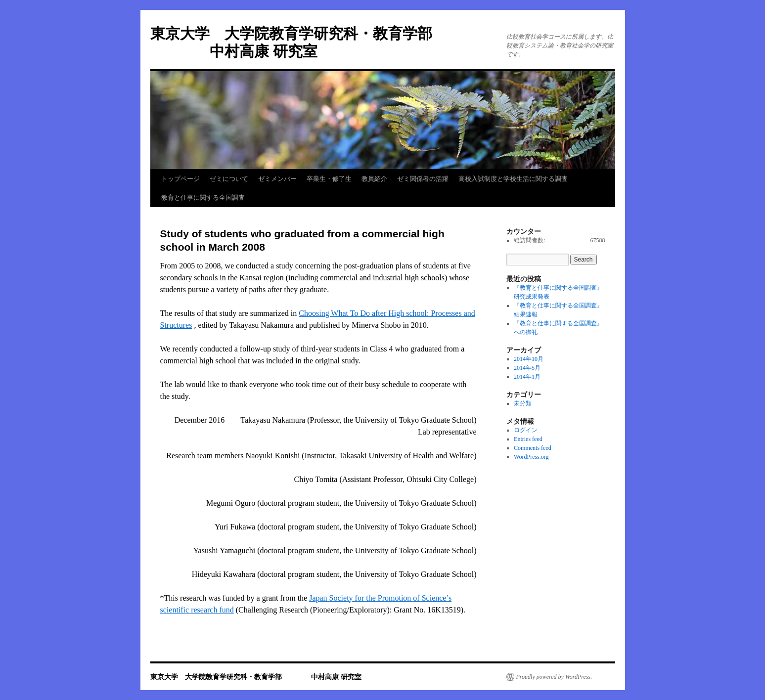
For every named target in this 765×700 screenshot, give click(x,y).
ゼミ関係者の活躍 (423, 179)
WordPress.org (531, 457)
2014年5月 (527, 368)
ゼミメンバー (277, 179)
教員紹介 (374, 179)
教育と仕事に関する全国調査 (203, 197)
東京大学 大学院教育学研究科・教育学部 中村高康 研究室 (256, 677)
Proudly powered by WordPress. (554, 677)
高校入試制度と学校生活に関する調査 (513, 179)
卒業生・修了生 (329, 179)
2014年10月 (529, 359)
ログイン (526, 430)
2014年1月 (527, 377)
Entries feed (528, 439)
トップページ (180, 179)
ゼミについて (229, 179)
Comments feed (533, 448)
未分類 (523, 403)
